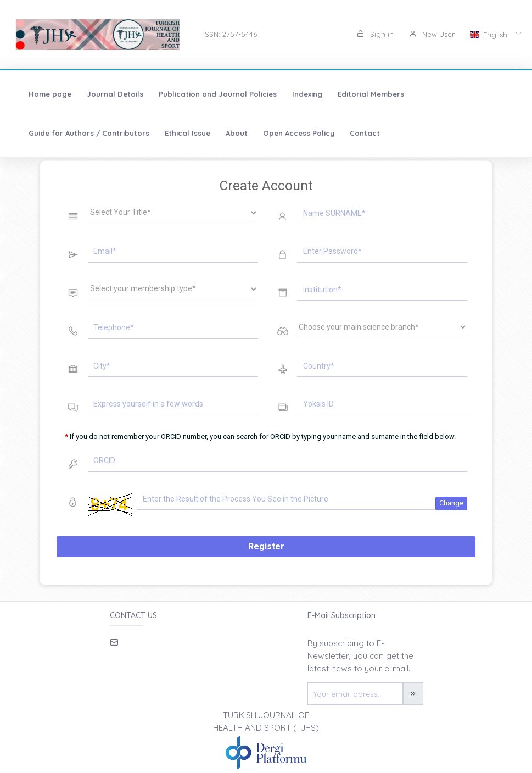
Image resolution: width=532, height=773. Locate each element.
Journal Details (115, 94)
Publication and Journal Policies (218, 94)
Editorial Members (371, 94)
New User (432, 34)
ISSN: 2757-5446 (230, 34)
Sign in (375, 34)
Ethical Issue (187, 133)
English (490, 35)
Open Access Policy (299, 133)
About (237, 133)
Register (266, 546)
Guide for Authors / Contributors (89, 133)
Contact (365, 133)
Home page (50, 94)
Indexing (307, 94)
